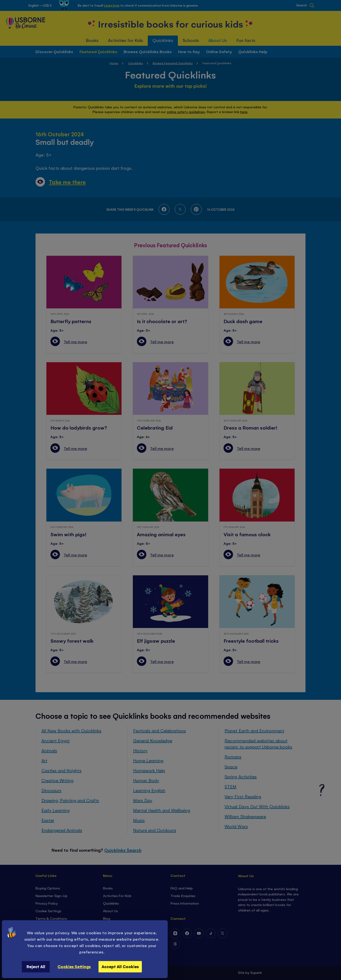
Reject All (36, 966)
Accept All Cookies (120, 966)
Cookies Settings (74, 966)
